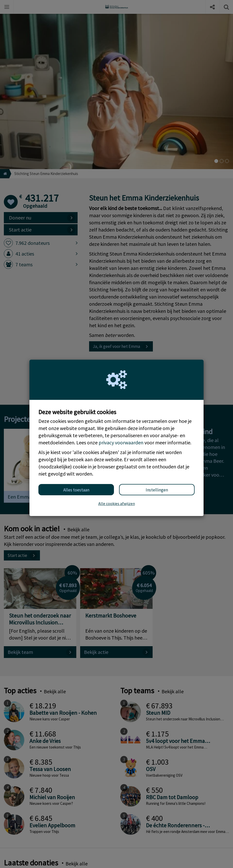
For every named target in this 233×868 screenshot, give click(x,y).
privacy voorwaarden (121, 442)
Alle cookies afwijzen (117, 503)
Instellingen (157, 490)
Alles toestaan (76, 490)
